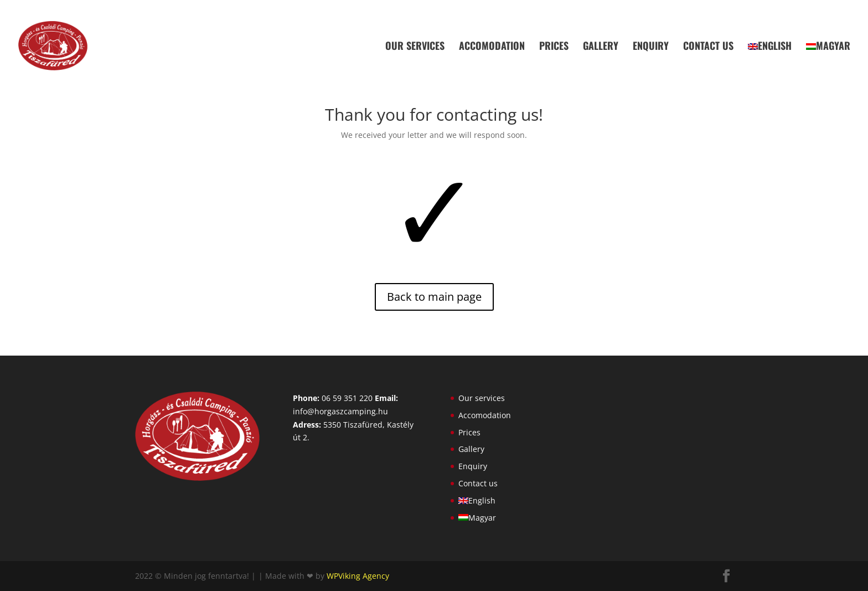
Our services (415, 47)
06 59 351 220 (347, 398)
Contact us (708, 47)
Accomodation (492, 47)
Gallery (601, 47)
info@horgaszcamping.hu (340, 411)
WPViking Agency (358, 576)
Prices (554, 47)
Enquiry (651, 47)
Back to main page (434, 297)
